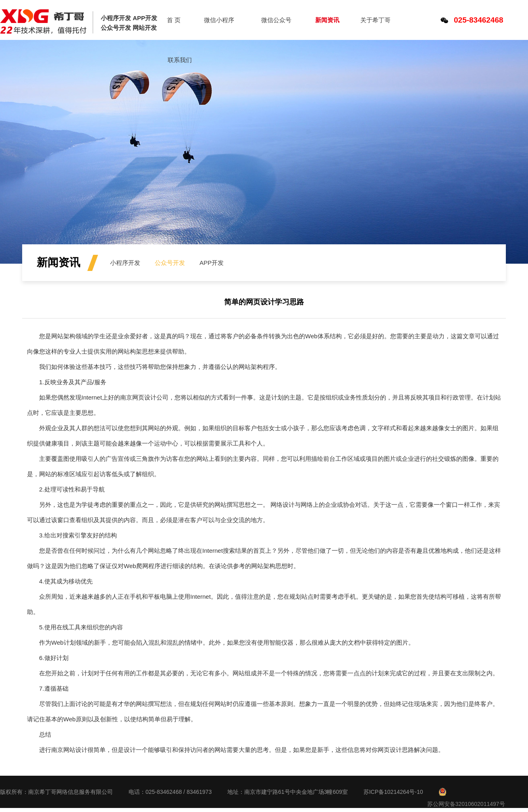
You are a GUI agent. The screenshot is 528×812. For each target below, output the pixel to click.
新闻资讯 (327, 20)
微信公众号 (276, 20)
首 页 (174, 20)
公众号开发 (170, 263)
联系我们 (180, 60)
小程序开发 (125, 263)
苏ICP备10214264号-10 (393, 792)
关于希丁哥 (375, 20)
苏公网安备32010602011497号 (466, 804)
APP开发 (212, 263)
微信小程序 (219, 20)
